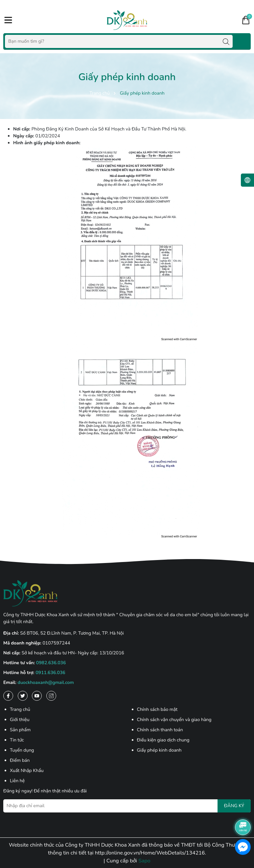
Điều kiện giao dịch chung (163, 740)
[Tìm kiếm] (226, 41)
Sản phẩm (20, 730)
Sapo (144, 861)
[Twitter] (23, 696)
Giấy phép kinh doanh (159, 750)
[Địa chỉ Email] (127, 806)
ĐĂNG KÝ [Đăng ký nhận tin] (234, 806)
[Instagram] (51, 696)
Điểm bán (20, 760)
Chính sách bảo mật (157, 709)
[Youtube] (37, 696)
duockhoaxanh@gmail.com (46, 682)
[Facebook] (8, 696)
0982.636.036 (51, 663)
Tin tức (17, 740)
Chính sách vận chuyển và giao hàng (174, 720)
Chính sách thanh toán (160, 730)
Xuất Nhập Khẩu (27, 771)
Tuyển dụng (22, 750)
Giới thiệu (20, 720)
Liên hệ (17, 781)
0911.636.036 (50, 673)
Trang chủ (20, 709)
